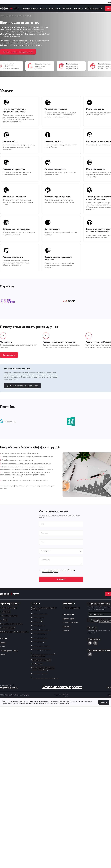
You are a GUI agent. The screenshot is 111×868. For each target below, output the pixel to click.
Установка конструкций (71, 613)
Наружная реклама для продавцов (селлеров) (44, 614)
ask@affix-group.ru (9, 693)
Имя (43, 528)
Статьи (3, 660)
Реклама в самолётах (39, 643)
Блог (57, 8)
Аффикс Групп (68, 624)
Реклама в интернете (39, 679)
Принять (104, 708)
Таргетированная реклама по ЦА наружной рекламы (43, 660)
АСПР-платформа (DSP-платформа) (14, 637)
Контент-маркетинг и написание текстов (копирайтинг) (43, 674)
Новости (3, 648)
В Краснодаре (5, 617)
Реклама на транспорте (40, 651)
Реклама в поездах (38, 647)
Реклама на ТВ (37, 627)
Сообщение (46, 565)
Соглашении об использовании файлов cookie (52, 709)
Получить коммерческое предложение (18, 52)
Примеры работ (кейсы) (9, 656)
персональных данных (50, 577)
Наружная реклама (29, 8)
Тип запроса (46, 556)
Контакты (66, 636)
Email (43, 546)
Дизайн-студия (37, 669)
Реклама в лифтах (38, 631)
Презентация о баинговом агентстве (22, 389)
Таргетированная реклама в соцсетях (45, 683)
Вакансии (66, 632)
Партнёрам (67, 8)
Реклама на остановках (40, 619)
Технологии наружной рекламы (11, 629)
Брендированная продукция (41, 665)
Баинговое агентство (70, 628)
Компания (78, 8)
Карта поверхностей (7, 633)
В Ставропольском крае (9, 621)
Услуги (43, 8)
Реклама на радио (38, 623)
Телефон (45, 537)
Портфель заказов (94, 8)
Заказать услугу (9, 358)
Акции (51, 8)
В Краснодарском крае (8, 613)
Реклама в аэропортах (40, 639)
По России (4, 625)
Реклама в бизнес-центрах (41, 635)
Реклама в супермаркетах (41, 655)
